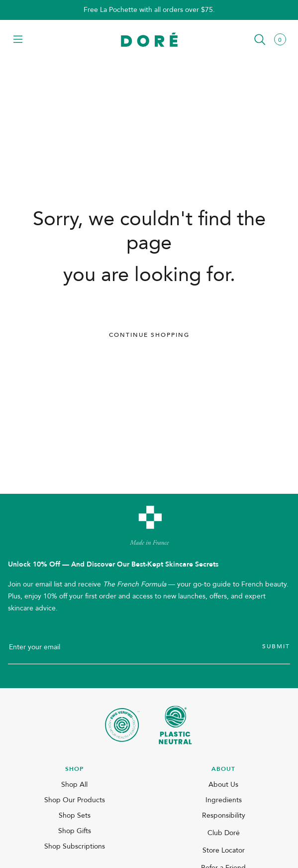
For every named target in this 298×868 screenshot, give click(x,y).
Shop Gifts (75, 831)
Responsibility (224, 815)
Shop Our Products (75, 800)
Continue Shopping (149, 335)
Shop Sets (75, 815)
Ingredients (224, 800)
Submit (276, 646)
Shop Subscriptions (75, 846)
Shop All (74, 785)
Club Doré (224, 833)
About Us (223, 785)
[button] (18, 40)
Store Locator (224, 850)
